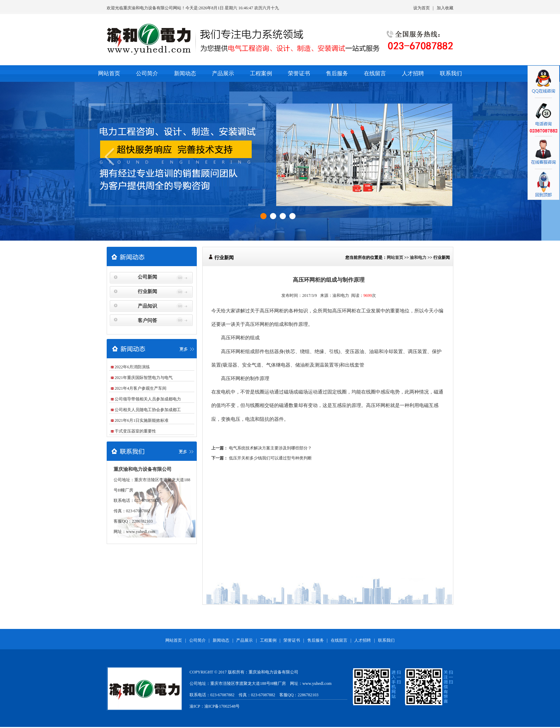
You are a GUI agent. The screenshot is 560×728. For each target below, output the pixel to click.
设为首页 (422, 8)
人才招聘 (413, 73)
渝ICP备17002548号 (222, 706)
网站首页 (109, 73)
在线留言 (375, 73)
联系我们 (451, 73)
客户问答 (147, 321)
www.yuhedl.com (141, 532)
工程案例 (261, 73)
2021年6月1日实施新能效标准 (142, 420)
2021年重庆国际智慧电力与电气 (144, 378)
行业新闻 (147, 292)
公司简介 (147, 73)
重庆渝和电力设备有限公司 (148, 8)
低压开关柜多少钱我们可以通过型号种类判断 (270, 458)
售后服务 (337, 73)
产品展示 (223, 73)
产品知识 (147, 306)
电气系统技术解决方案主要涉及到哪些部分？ (270, 448)
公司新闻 (147, 277)
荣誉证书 (299, 73)
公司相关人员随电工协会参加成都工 (148, 410)
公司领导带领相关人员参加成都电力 (148, 399)
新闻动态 (185, 73)
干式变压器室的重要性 (135, 431)
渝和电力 (418, 258)
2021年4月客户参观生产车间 (141, 388)
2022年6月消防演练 (132, 367)
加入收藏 (445, 8)
